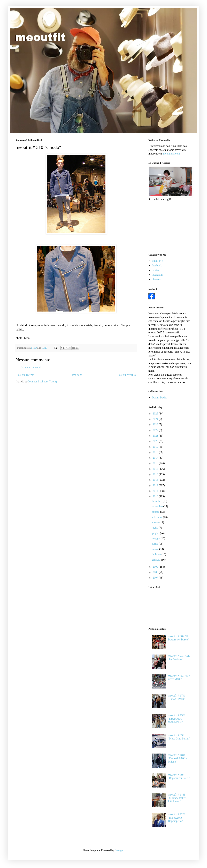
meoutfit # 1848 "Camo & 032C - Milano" (177, 758)
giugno (156, 533)
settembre (157, 517)
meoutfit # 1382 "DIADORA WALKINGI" (177, 719)
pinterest (157, 279)
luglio (155, 528)
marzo (155, 549)
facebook (157, 266)
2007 (156, 578)
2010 (156, 496)
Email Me (157, 261)
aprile (155, 544)
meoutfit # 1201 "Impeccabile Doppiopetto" (177, 818)
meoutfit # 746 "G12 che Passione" (179, 658)
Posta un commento (31, 367)
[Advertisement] (168, 227)
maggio (156, 538)
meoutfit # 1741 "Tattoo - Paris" (177, 697)
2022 (156, 430)
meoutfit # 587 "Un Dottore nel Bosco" (179, 638)
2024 (156, 419)
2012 (156, 485)
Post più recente (25, 375)
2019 (156, 447)
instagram (157, 275)
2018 (156, 452)
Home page (76, 375)
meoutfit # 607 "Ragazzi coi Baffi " (179, 777)
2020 (156, 441)
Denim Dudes (159, 398)
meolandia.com (171, 154)
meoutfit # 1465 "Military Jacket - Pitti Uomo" (178, 798)
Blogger (119, 850)
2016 (156, 463)
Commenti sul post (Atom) (42, 382)
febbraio (157, 554)
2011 (156, 491)
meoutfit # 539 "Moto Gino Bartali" (179, 737)
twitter (156, 270)
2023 (156, 425)
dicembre (157, 501)
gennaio (156, 560)
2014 (156, 474)
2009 (156, 567)
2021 (156, 436)
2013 (156, 480)
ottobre (156, 512)
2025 (156, 414)
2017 (156, 458)
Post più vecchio (127, 375)
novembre (157, 506)
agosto (156, 522)
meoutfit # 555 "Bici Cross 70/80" (179, 678)
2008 (156, 572)
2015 (156, 469)
